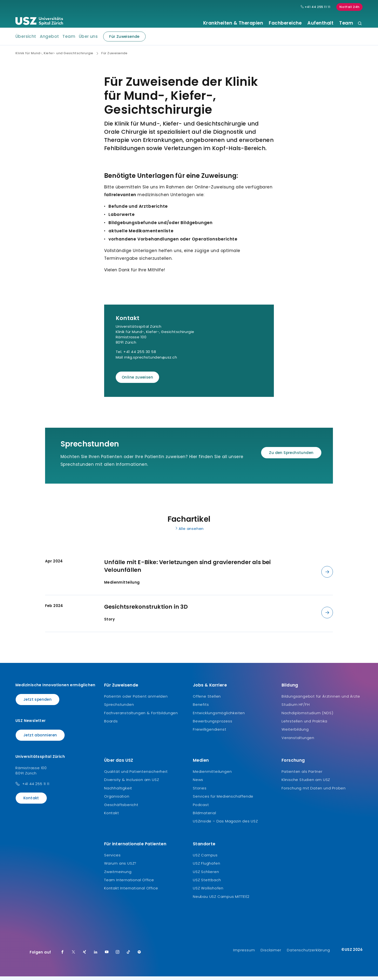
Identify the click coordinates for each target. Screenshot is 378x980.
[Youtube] (107, 956)
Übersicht (26, 40)
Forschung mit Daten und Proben (314, 792)
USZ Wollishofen (208, 892)
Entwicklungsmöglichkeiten (219, 716)
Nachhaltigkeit (118, 792)
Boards (111, 725)
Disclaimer (271, 954)
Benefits (201, 708)
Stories (200, 792)
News (198, 783)
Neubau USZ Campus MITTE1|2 (221, 900)
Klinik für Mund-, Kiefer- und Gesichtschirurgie (54, 57)
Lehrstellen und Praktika (304, 725)
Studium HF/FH (296, 708)
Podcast (201, 808)
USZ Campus (205, 859)
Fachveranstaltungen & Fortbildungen (141, 716)
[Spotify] (139, 956)
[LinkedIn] (96, 956)
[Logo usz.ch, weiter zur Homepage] (39, 22)
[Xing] (85, 956)
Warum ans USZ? (120, 867)
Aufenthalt (320, 23)
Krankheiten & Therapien (233, 23)
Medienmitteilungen (212, 775)
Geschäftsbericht (121, 808)
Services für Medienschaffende (223, 800)
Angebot (49, 40)
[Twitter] (74, 956)
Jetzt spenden (37, 703)
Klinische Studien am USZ (306, 783)
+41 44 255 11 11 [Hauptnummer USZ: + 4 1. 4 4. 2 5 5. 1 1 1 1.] (316, 7)
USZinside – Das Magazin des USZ (225, 825)
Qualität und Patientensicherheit (136, 775)
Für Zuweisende (121, 40)
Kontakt (31, 801)
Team (346, 23)
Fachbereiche (285, 23)
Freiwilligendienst (209, 733)
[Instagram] (118, 956)
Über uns (88, 40)
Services (112, 859)
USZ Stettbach (207, 883)
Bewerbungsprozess (213, 725)
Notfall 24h (349, 7)
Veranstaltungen (298, 741)
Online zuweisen (137, 381)
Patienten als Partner (302, 775)
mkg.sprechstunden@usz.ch (151, 361)
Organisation (117, 800)
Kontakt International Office (131, 892)
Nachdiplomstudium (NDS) (307, 716)
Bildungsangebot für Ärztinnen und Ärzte (321, 700)
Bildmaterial (205, 817)
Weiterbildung (295, 733)
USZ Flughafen (206, 867)
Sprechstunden (119, 708)
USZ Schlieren (206, 875)
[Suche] (360, 24)
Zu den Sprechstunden (291, 456)
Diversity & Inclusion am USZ (132, 783)
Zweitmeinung (118, 875)
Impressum (244, 954)
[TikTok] (128, 956)
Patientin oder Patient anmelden (136, 700)
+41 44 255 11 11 (36, 787)
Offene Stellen (207, 700)
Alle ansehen (189, 532)
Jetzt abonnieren (40, 739)
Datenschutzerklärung (308, 954)
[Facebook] (62, 956)
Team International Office (129, 883)
